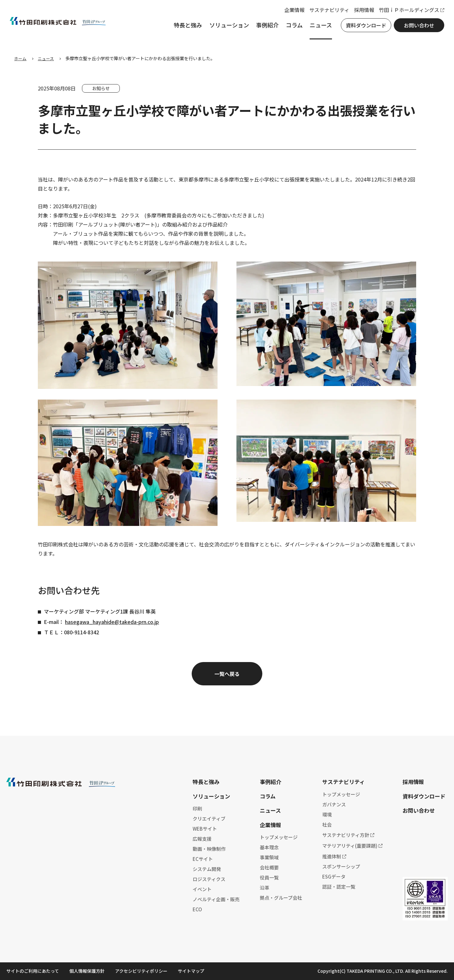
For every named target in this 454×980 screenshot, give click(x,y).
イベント (202, 889)
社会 (327, 824)
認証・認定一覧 (339, 887)
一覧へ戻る (227, 674)
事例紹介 (263, 28)
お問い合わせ (415, 28)
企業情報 (290, 13)
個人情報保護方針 (87, 971)
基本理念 (269, 847)
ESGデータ (334, 876)
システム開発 (207, 869)
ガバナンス (334, 804)
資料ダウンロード (362, 28)
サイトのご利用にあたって (33, 971)
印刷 (197, 808)
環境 (327, 814)
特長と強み (183, 28)
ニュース (316, 28)
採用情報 (360, 13)
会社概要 (269, 867)
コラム (290, 28)
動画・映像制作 (209, 849)
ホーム (21, 58)
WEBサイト (205, 829)
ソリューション (225, 28)
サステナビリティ (325, 13)
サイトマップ (191, 971)
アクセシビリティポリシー (141, 971)
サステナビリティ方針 (346, 835)
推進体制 (332, 856)
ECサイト (203, 859)
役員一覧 (269, 877)
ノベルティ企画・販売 (216, 899)
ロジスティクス (209, 879)
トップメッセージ (279, 837)
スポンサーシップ (341, 866)
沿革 (265, 888)
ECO (197, 909)
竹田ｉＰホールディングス (405, 13)
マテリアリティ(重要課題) (350, 846)
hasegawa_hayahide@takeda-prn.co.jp (112, 622)
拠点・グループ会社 (281, 898)
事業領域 (269, 857)
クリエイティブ (209, 819)
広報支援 (202, 839)
